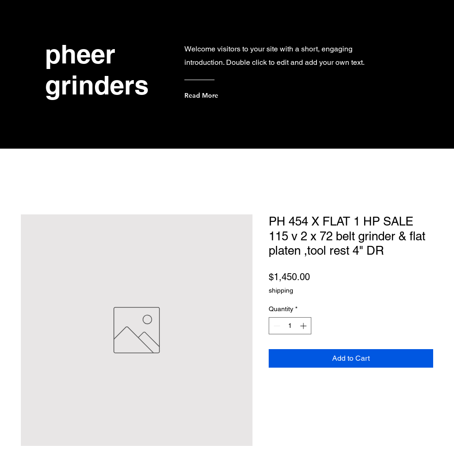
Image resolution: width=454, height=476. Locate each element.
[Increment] (304, 326)
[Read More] (222, 95)
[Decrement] (276, 326)
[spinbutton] (290, 326)
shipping (281, 290)
